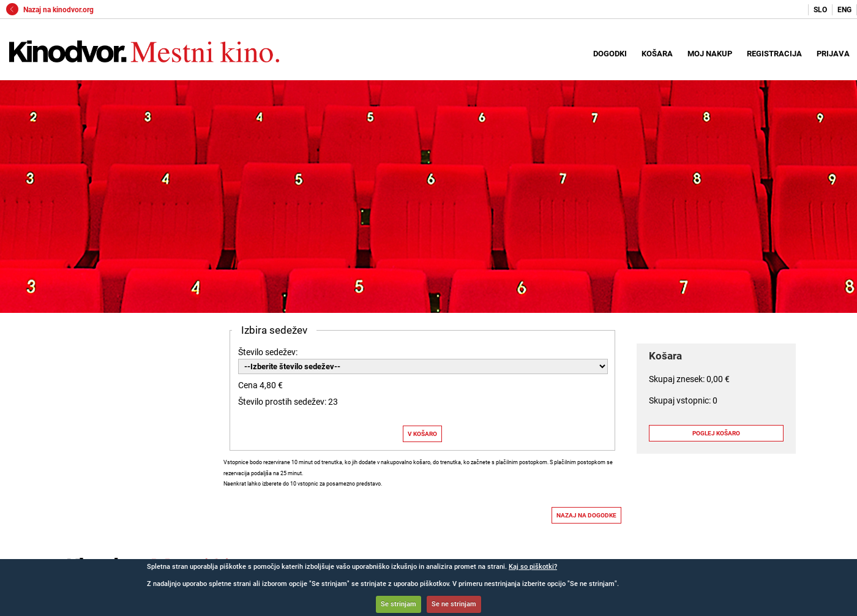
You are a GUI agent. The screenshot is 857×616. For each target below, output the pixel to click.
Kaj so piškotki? (533, 567)
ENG (844, 10)
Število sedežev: (268, 352)
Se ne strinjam (454, 604)
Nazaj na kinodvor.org (50, 10)
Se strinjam (399, 604)
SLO (820, 10)
